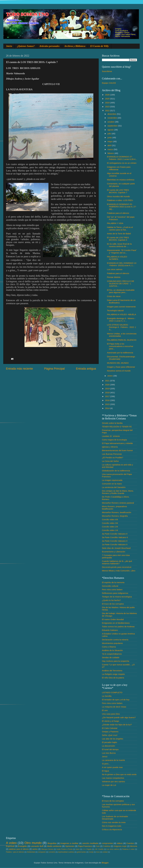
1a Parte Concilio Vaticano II (115, 544)
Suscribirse (107, 71)
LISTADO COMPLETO (112, 692)
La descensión (109, 746)
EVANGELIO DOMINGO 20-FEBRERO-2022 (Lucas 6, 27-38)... (122, 207)
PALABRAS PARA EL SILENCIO (122, 340)
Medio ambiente (54, 846)
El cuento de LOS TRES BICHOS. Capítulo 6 (118, 239)
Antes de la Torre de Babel (119, 234)
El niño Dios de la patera (113, 678)
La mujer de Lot (109, 785)
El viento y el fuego (110, 721)
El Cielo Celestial (110, 728)
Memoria (134, 846)
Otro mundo (33, 843)
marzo (111, 149)
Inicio (9, 46)
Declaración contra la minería (115, 640)
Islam (78, 849)
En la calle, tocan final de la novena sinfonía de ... (119, 245)
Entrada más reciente (19, 369)
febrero (111, 153)
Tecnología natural (115, 310)
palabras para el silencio (19, 849)
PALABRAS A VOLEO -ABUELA (121, 314)
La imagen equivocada (112, 480)
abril (110, 145)
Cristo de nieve (114, 296)
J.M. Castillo (99, 849)
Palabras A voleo (128, 849)
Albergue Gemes (47, 849)
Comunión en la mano (112, 484)
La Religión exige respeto (113, 674)
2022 (108, 111)
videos (120, 843)
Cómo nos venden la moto (114, 822)
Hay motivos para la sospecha (116, 661)
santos (35, 849)
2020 (108, 385)
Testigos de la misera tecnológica (117, 597)
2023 (108, 107)
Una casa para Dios (111, 714)
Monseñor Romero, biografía (115, 516)
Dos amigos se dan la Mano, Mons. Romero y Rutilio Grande (118, 492)
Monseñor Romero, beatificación (117, 512)
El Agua (105, 771)
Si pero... (106, 764)
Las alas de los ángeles (113, 739)
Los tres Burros (109, 753)
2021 (108, 381)
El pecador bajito (110, 742)
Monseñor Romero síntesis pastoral (118, 503)
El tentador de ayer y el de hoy (116, 700)
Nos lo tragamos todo (112, 826)
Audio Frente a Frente (64, 849)
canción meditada (90, 843)
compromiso (107, 843)
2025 (108, 99)
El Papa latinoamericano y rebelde (117, 443)
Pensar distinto (114, 277)
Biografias (52, 843)
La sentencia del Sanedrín (114, 487)
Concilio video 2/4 (110, 527)
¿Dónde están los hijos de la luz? (117, 725)
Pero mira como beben (112, 590)
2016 (108, 400)
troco (98, 852)
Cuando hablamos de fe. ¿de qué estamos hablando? (117, 562)
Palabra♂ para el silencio (15, 852)
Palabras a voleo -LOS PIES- (120, 200)
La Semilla (107, 696)
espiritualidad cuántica (66, 852)
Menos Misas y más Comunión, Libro (119, 571)
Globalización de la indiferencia (116, 471)
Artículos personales (50, 46)
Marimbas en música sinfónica (121, 180)
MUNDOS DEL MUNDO (118, 363)
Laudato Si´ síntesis (111, 436)
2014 (108, 408)
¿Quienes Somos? (26, 46)
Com (98, 846)
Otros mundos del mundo (118, 196)
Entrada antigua (86, 369)
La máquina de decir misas (114, 707)
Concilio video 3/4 (110, 523)
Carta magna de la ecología (114, 440)
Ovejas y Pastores (110, 732)
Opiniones (70, 846)
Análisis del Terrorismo (112, 671)
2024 (108, 103)
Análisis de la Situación (112, 650)
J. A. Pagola (87, 849)
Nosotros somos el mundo (119, 371)
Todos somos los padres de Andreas (118, 627)
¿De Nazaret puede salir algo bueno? (119, 717)
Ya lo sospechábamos (112, 654)
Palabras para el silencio (118, 213)
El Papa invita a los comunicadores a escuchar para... (120, 346)
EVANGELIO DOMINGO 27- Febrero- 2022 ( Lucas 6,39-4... (122, 158)
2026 (108, 95)
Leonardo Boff (37, 846)
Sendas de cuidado (111, 657)
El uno (105, 710)
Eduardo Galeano (110, 630)
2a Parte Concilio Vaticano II (115, 541)
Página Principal (54, 369)
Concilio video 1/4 (110, 530)
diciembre (112, 114)
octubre (111, 122)
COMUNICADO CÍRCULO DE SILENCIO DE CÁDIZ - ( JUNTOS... (121, 284)
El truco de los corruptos (113, 604)
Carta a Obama (109, 647)
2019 (108, 389)
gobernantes (81, 852)
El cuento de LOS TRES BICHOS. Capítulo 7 (118, 191)
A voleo (11, 843)
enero (110, 376)
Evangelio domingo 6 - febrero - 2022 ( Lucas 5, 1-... (121, 320)
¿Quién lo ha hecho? (111, 600)
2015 (108, 404)
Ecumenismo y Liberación (114, 552)
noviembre (113, 118)
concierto (52, 852)
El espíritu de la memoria (113, 582)
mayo (110, 141)
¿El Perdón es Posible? (113, 458)
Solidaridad (31, 852)
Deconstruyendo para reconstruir (117, 567)
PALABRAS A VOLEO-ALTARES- (117, 258)
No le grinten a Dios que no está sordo (119, 774)
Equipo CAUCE (109, 83)
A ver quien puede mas (112, 767)
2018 (108, 393)
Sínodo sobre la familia (112, 423)
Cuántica (107, 846)
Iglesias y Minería (110, 447)
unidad (105, 852)
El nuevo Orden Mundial (113, 619)
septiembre (113, 126)
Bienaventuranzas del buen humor (117, 450)
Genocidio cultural (110, 586)
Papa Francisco (85, 846)
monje (91, 852)
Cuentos (130, 843)
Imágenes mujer (120, 846)
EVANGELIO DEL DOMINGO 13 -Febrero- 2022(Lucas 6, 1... (122, 264)
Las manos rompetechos (113, 778)
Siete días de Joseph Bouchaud (116, 548)
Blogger (105, 863)
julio (110, 134)
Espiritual (10, 846)
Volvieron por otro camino (113, 782)
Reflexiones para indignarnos (115, 593)
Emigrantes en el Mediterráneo (116, 623)
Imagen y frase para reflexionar (121, 367)
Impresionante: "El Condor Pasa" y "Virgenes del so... (122, 251)
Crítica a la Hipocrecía (112, 829)
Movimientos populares (112, 643)
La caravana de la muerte (113, 760)
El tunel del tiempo (110, 749)
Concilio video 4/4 (110, 519)
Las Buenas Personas (112, 454)
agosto (111, 130)
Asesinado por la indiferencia (120, 353)
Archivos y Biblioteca (75, 46)
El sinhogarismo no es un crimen (122, 163)
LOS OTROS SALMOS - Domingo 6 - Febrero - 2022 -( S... (121, 327)
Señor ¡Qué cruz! (110, 735)
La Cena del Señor (110, 461)
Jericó (105, 757)
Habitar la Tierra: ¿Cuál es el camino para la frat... (120, 228)
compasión (42, 852)
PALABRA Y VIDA (115, 223)
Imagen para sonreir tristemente (121, 307)
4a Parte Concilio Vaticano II (115, 534)
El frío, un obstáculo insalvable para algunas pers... (121, 291)
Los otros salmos (115, 269)
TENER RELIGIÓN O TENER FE (117, 427)
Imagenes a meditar (69, 843)
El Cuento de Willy (100, 46)
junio (110, 137)
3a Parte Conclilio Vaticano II (115, 537)
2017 (108, 396)
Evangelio (22, 846)
